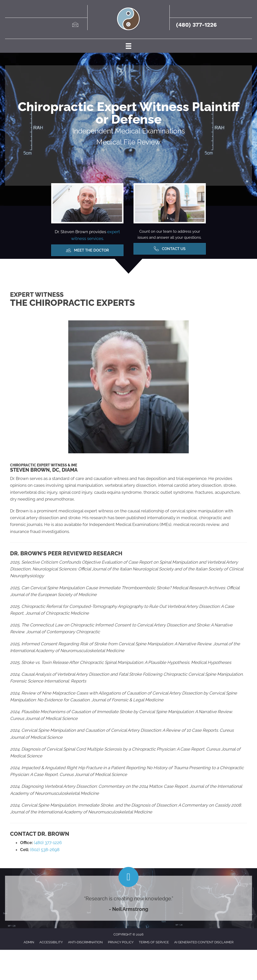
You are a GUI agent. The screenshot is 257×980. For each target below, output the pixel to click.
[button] (87, 250)
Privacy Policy (121, 942)
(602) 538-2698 (44, 850)
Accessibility (51, 942)
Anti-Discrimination (85, 942)
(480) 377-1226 (196, 25)
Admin (29, 942)
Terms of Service (154, 942)
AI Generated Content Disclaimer (204, 942)
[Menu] (128, 46)
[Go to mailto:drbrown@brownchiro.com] (75, 25)
